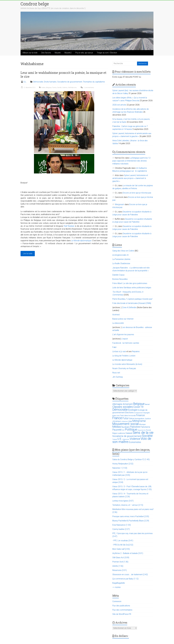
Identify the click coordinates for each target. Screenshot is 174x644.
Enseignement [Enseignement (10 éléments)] (139, 413)
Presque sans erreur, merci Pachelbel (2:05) (131, 516)
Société (59, 88)
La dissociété (118, 323)
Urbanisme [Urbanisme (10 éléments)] (126, 439)
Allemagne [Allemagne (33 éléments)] (117, 404)
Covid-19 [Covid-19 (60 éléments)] (138, 407)
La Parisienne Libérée (121, 259)
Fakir (114, 347)
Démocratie (38, 82)
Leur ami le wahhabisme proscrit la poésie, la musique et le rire (63, 75)
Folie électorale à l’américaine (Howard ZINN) (132, 303)
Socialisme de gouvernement (70, 82)
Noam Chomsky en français (124, 368)
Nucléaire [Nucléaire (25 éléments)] (125, 427)
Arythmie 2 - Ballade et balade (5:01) (128, 553)
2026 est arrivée (119, 105)
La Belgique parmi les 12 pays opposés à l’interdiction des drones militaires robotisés (131, 161)
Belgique (49, 88)
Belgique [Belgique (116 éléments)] (139, 404)
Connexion (117, 601)
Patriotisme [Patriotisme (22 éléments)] (145, 427)
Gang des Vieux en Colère (123, 251)
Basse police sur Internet (123, 319)
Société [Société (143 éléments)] (147, 436)
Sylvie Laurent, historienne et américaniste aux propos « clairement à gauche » (130, 178)
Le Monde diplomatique (81, 241)
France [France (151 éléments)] (117, 418)
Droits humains (50, 82)
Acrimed (116, 315)
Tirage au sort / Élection (107, 53)
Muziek (58, 53)
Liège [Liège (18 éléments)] (130, 421)
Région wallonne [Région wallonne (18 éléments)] (119, 433)
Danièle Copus (118, 275)
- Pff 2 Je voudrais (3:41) (123, 541)
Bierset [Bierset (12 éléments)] (147, 404)
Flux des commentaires (122, 610)
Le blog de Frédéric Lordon (124, 356)
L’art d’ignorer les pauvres (123, 334)
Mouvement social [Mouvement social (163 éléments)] (126, 424)
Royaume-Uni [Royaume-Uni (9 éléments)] (142, 430)
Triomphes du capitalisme (94, 82)
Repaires (136, 351)
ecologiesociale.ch (120, 255)
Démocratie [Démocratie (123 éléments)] (120, 410)
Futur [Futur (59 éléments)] (126, 418)
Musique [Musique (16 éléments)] (142, 424)
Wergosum (120, 204)
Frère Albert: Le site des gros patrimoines (130, 283)
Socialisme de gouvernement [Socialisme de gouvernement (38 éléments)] (127, 436)
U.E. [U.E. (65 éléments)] (120, 439)
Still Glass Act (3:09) (121, 558)
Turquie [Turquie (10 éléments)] (115, 439)
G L (25, 82)
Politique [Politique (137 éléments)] (131, 429)
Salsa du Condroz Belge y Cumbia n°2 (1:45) (131, 459)
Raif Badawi (69, 226)
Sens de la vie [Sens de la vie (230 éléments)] (143, 433)
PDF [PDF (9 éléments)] (123, 430)
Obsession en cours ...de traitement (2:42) (130, 574)
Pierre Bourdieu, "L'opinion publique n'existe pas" (133, 299)
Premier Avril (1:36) (120, 562)
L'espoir (125, 339)
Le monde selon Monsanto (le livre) (127, 364)
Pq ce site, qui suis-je (84, 53)
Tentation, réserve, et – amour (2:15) (128, 505)
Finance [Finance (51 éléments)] (140, 415)
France (54, 88)
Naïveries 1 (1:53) (120, 468)
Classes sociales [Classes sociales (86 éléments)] (123, 407)
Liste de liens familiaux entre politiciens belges (132, 288)
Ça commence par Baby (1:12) (125, 579)
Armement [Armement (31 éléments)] (128, 404)
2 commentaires (87, 88)
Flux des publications (121, 606)
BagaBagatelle (119, 583)
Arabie (43, 88)
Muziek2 (68, 53)
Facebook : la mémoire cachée (126, 343)
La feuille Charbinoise (121, 263)
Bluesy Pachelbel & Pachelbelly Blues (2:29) (131, 521)
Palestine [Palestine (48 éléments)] (135, 427)
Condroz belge (35, 4)
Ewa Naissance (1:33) (122, 525)
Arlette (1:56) (118, 566)
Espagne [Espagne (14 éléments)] (147, 413)
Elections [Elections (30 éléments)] (129, 412)
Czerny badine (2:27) (121, 529)
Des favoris (46, 53)
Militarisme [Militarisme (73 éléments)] (139, 421)
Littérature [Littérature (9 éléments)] (124, 421)
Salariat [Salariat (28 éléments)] (129, 433)
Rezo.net (116, 373)
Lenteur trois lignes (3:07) (123, 501)
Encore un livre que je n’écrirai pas (137, 193)
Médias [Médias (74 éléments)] (117, 427)
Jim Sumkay (118, 377)
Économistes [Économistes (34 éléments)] (135, 442)
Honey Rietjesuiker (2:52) (123, 464)
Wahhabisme (72, 88)
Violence (65, 88)
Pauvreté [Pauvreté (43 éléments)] (117, 430)
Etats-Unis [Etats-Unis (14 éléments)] (116, 416)
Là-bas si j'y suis (119, 351)
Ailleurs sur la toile (30, 53)
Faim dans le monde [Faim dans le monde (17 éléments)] (128, 416)
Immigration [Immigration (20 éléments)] (140, 419)
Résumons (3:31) (120, 570)
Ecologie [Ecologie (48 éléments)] (133, 410)
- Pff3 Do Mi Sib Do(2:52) (123, 545)
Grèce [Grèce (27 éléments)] (132, 418)
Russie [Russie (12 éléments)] (149, 430)
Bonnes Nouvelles (120, 279)
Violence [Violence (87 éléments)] (135, 439)
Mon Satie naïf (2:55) (121, 549)
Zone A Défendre (129, 307)
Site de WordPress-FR (122, 614)
